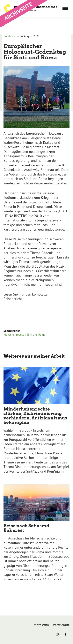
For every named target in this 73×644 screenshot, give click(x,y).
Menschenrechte (14, 335)
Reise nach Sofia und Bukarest (26, 528)
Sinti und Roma (36, 335)
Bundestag (10, 36)
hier (22, 294)
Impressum (41, 625)
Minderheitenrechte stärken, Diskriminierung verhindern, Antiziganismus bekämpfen (35, 416)
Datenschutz (61, 625)
